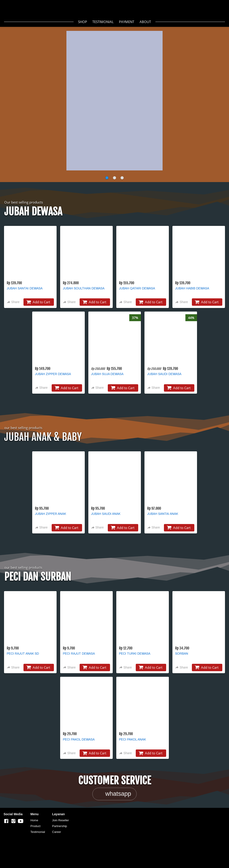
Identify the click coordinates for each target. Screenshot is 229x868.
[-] (6, 821)
